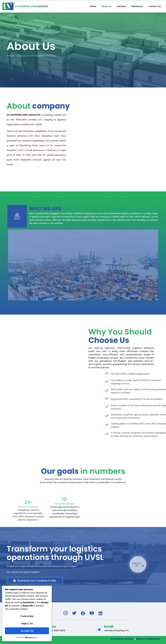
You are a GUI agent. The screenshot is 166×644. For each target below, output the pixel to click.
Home (93, 6)
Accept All (27, 631)
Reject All (27, 623)
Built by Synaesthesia (148, 639)
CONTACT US (138, 565)
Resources (137, 6)
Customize (27, 616)
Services (122, 6)
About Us (107, 6)
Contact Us (155, 6)
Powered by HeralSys (122, 639)
